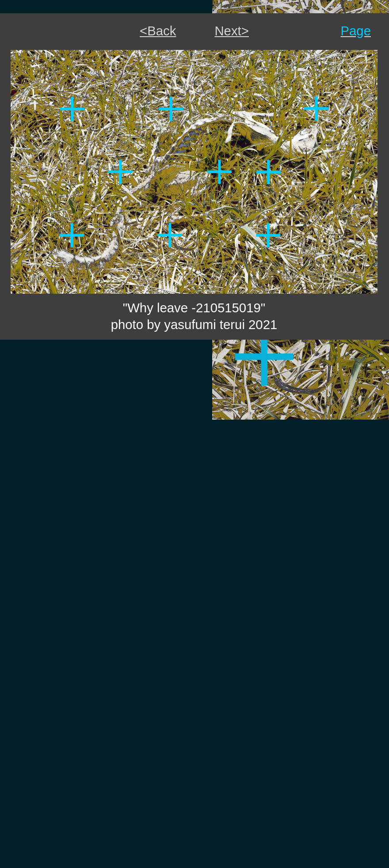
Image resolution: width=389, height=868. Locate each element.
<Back (158, 31)
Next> (231, 31)
